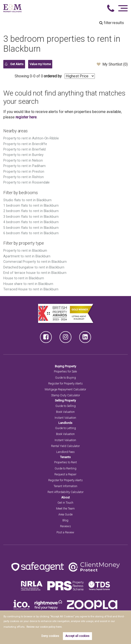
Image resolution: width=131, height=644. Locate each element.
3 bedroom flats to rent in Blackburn (31, 217)
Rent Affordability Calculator (65, 492)
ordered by (53, 76)
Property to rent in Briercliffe (25, 144)
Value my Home (40, 64)
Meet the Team (65, 508)
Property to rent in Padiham (24, 166)
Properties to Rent (65, 462)
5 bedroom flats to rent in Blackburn (31, 228)
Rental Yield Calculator (65, 446)
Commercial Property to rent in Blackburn (35, 262)
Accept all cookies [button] (77, 636)
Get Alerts (14, 64)
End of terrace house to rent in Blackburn (35, 273)
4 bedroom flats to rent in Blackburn (31, 222)
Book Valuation (65, 412)
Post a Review (65, 532)
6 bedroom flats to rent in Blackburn (31, 233)
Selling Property (65, 400)
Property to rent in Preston (24, 172)
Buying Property (65, 366)
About (65, 497)
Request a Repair (65, 474)
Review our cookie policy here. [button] (44, 627)
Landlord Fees (65, 452)
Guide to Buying (65, 378)
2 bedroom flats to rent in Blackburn (31, 211)
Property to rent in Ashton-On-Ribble (31, 138)
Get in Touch (65, 503)
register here (26, 117)
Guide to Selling (65, 406)
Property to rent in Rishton (24, 177)
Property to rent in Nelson (23, 161)
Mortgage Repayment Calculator (65, 389)
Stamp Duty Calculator (65, 395)
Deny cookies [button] (50, 636)
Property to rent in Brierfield (25, 149)
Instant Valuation (65, 418)
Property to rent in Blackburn (25, 251)
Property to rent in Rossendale (27, 182)
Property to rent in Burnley (23, 155)
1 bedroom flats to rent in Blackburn (31, 206)
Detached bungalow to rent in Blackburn (34, 267)
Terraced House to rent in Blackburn (31, 289)
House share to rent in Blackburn (28, 284)
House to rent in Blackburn (24, 278)
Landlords (65, 423)
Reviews (65, 526)
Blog (65, 520)
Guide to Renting (65, 468)
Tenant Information (65, 486)
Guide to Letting (65, 428)
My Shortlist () (112, 64)
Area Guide (65, 514)
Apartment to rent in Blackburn (27, 256)
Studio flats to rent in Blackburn (27, 200)
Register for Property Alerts (65, 383)
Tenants (65, 457)
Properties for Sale (65, 371)
